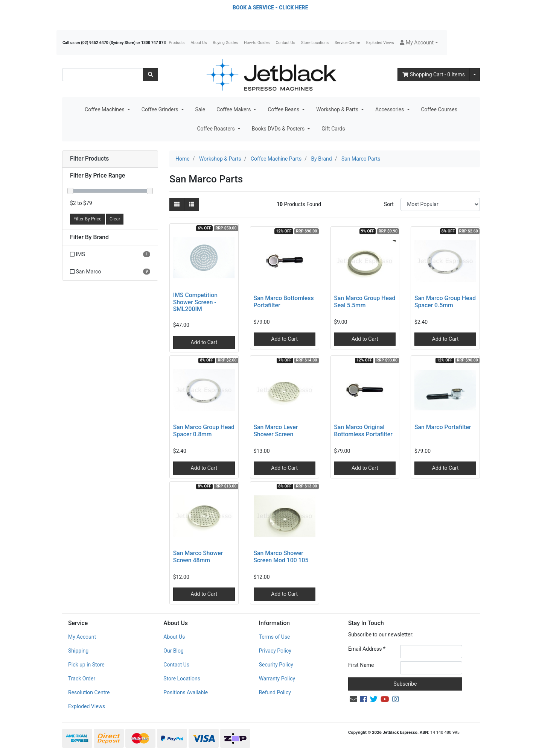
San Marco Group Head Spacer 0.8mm (204, 431)
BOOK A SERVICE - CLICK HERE (270, 8)
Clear (115, 219)
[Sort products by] (440, 204)
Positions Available (186, 692)
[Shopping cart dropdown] (475, 75)
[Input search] (103, 75)
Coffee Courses (439, 109)
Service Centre (347, 43)
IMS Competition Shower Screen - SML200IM (195, 302)
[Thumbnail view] (177, 204)
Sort (389, 204)
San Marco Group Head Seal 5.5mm (365, 302)
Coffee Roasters (216, 129)
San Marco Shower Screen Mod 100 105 (281, 557)
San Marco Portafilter (443, 427)
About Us (199, 43)
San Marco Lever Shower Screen (276, 431)
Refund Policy (275, 692)
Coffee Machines (105, 109)
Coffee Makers (234, 109)
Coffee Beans (284, 109)
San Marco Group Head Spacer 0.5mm (445, 302)
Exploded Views (380, 43)
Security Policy (276, 665)
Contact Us (286, 43)
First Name (361, 665)
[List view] (192, 204)
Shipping (78, 651)
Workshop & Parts (338, 109)
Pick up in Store (86, 665)
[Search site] (151, 75)
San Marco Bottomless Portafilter (284, 302)
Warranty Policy (277, 679)
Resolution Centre (89, 692)
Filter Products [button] (89, 159)
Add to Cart (204, 342)
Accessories (390, 109)
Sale (200, 109)
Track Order (82, 679)
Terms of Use (275, 637)
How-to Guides (257, 43)
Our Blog (174, 651)
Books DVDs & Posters (279, 129)
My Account (82, 637)
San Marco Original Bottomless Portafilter (363, 431)
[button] (419, 43)
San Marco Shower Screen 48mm (198, 557)
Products (177, 43)
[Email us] (353, 699)
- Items (434, 74)
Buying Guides (225, 43)
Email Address (367, 649)
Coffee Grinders (161, 109)
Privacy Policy (275, 651)
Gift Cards (333, 129)
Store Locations (315, 43)
